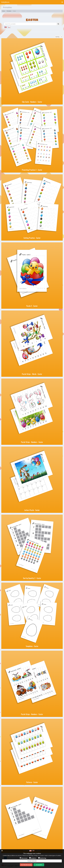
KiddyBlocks (5, 2)
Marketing (43, 858)
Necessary (24, 858)
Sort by (57, 37)
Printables (9, 11)
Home (4, 11)
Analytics (34, 858)
